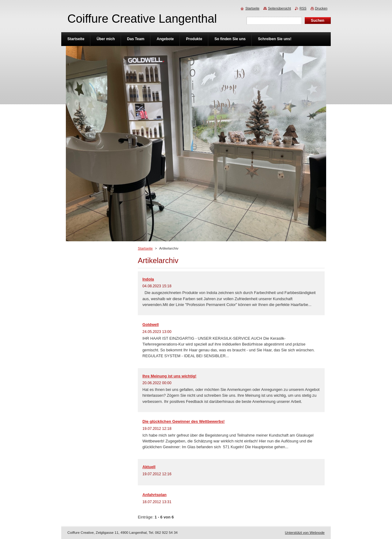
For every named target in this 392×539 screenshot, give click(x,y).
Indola (148, 279)
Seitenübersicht (279, 8)
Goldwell (151, 325)
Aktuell (149, 467)
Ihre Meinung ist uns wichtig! (169, 376)
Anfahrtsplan (155, 495)
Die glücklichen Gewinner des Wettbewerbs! (184, 421)
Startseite (145, 248)
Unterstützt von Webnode (305, 533)
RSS (303, 8)
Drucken (321, 8)
